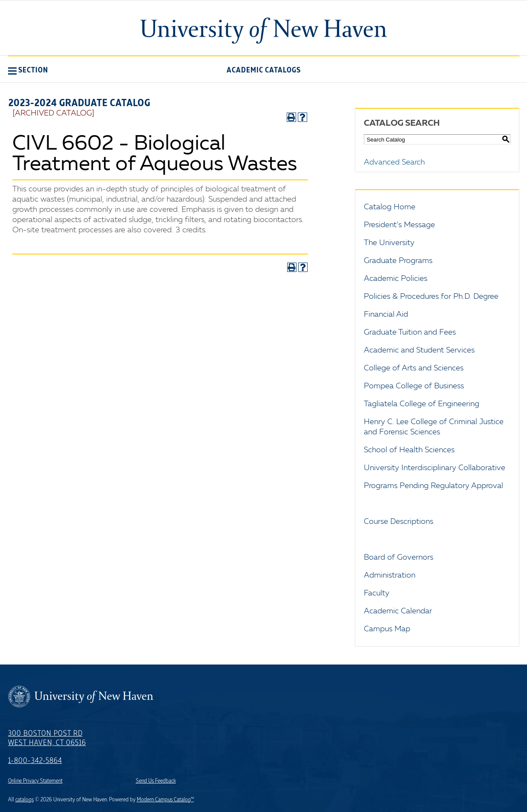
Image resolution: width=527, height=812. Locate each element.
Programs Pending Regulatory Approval (433, 486)
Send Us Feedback (156, 781)
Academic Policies (396, 279)
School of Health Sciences (409, 450)
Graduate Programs (398, 261)
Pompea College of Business (414, 386)
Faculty (377, 593)
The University (389, 243)
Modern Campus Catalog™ (165, 800)
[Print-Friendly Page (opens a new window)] (291, 117)
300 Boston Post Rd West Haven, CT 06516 (47, 738)
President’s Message (399, 225)
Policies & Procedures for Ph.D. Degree (431, 297)
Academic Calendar (398, 611)
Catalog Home (390, 207)
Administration (390, 575)
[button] (28, 70)
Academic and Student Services (419, 350)
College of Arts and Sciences (414, 368)
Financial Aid (386, 315)
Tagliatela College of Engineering (422, 404)
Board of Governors (399, 558)
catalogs (24, 800)
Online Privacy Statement (35, 781)
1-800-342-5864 (35, 761)
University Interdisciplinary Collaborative (435, 468)
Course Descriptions (399, 522)
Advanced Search (394, 162)
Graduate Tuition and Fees (410, 332)
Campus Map (387, 629)
